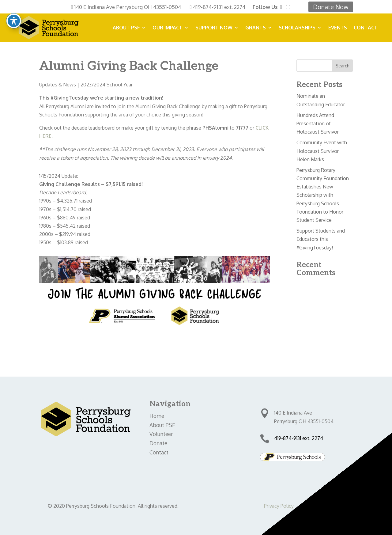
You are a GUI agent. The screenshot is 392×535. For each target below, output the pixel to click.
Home (157, 416)
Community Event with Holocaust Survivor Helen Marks (322, 151)
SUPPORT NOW (214, 28)
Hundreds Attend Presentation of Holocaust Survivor (318, 123)
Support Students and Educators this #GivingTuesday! (321, 239)
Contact (366, 28)
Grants (256, 28)
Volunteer (161, 434)
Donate (158, 443)
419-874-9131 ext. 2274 (219, 7)
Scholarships (297, 28)
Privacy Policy (279, 506)
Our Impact (168, 28)
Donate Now (331, 7)
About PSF (126, 28)
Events (338, 28)
